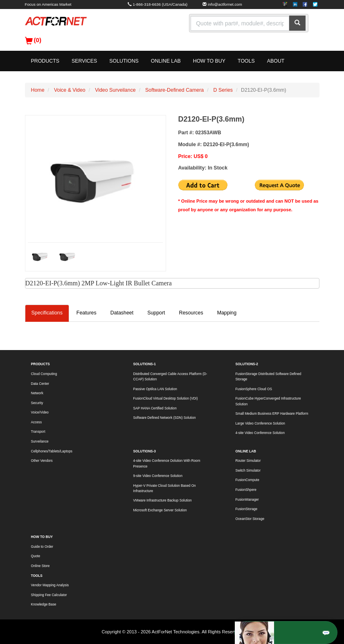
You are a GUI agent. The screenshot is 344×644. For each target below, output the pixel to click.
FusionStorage (247, 509)
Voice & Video (70, 90)
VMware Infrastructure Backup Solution (163, 501)
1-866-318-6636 (147, 4)
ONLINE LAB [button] (166, 61)
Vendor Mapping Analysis (50, 585)
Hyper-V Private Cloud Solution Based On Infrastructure (165, 488)
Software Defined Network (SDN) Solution (165, 418)
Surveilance (40, 442)
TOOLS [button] (246, 61)
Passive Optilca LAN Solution (155, 389)
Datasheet (122, 313)
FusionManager (247, 500)
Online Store (40, 566)
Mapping (227, 313)
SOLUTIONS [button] (124, 61)
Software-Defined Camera (174, 90)
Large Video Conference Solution (260, 424)
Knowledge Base (44, 604)
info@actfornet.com (225, 4)
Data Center (40, 384)
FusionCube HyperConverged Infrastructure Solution (268, 401)
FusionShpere (246, 490)
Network (37, 393)
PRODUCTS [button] (45, 61)
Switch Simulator (248, 471)
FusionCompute (247, 480)
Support (156, 313)
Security (37, 403)
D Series (223, 90)
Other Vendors (42, 461)
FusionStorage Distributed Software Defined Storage (269, 377)
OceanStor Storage (250, 519)
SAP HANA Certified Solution (155, 408)
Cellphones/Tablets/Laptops (52, 451)
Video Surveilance (115, 90)
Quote (36, 556)
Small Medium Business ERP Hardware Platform (272, 414)
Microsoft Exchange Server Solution (160, 510)
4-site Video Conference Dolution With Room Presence (167, 463)
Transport (38, 432)
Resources (191, 313)
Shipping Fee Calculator (49, 595)
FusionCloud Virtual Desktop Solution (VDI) (166, 399)
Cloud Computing (44, 374)
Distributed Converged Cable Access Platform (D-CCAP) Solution (170, 377)
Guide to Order (42, 547)
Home (38, 90)
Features (87, 313)
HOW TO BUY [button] (209, 61)
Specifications (47, 313)
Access (37, 422)
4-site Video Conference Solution (260, 433)
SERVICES (84, 61)
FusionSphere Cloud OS (254, 389)
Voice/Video (40, 412)
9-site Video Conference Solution (158, 476)
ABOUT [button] (276, 61)
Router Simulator (248, 461)
